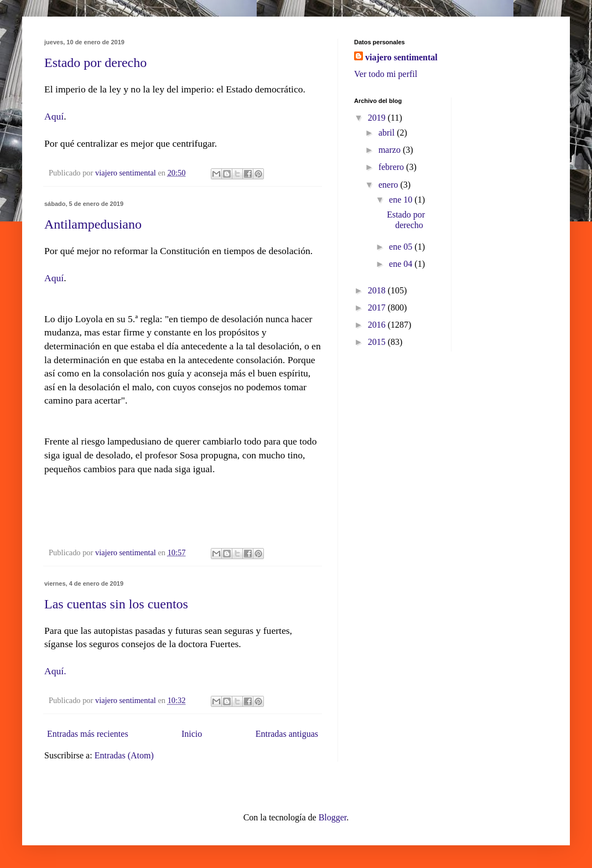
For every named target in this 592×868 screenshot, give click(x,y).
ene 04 (402, 264)
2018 (378, 290)
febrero (392, 167)
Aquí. (55, 671)
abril (388, 133)
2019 (378, 118)
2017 (378, 308)
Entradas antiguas (287, 734)
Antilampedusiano (93, 224)
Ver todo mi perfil (386, 74)
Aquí (54, 116)
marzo (391, 150)
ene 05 (402, 247)
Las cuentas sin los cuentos (116, 604)
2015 (378, 342)
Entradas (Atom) (124, 755)
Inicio (192, 734)
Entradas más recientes (88, 734)
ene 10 (402, 200)
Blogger (333, 817)
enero (390, 185)
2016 (378, 325)
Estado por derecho (95, 63)
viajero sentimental (401, 57)
